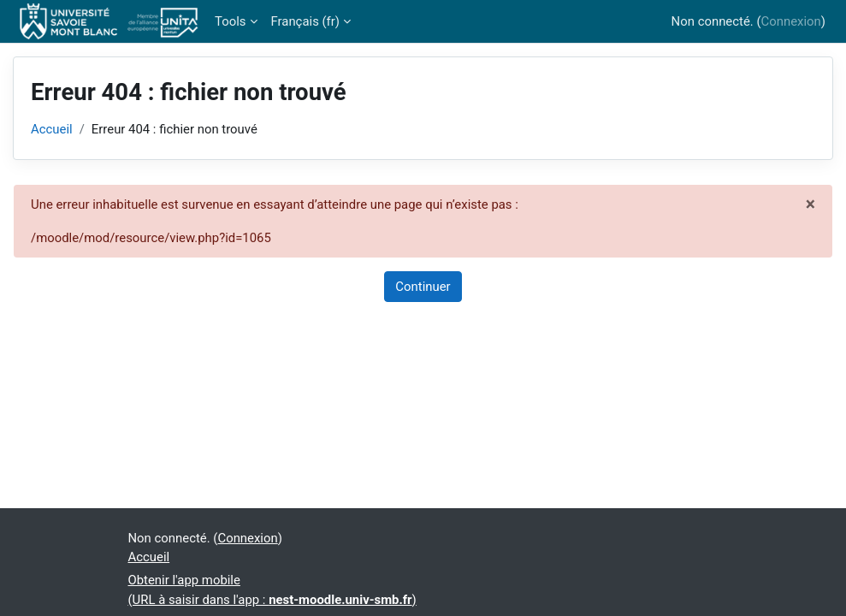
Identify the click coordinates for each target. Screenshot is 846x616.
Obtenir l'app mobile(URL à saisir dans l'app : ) (272, 589)
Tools (230, 21)
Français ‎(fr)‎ (306, 21)
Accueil (52, 129)
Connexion (791, 21)
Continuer (423, 287)
